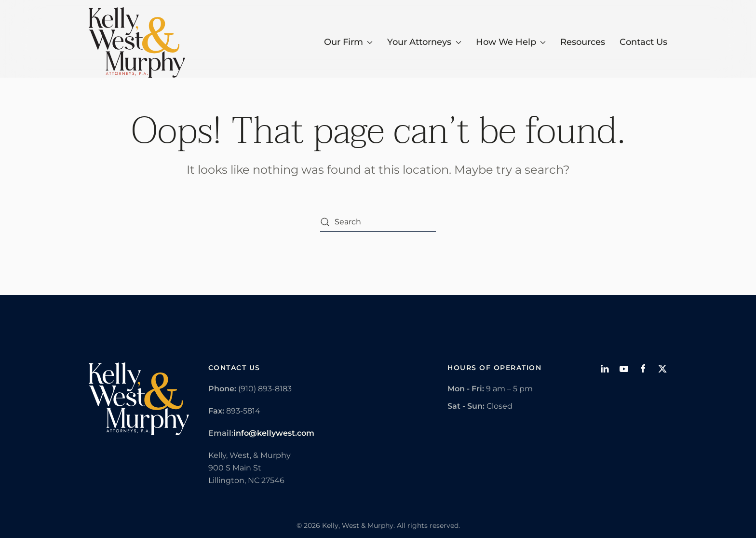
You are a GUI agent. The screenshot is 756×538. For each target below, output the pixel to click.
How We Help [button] (511, 42)
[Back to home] (137, 42)
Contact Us (643, 42)
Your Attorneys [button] (424, 42)
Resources (583, 42)
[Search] (378, 222)
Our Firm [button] (349, 42)
